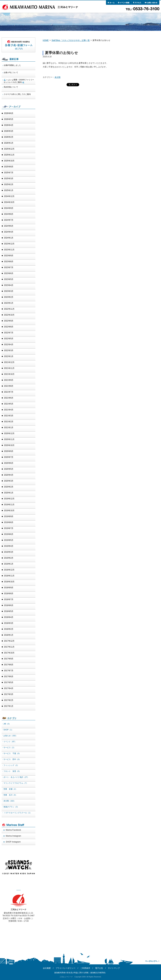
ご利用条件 (85, 968)
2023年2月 (9, 297)
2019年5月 (9, 540)
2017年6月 (9, 676)
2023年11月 (9, 250)
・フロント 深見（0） (11, 771)
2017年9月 (9, 659)
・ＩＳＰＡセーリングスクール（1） (17, 813)
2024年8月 (9, 214)
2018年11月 (9, 576)
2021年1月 (9, 428)
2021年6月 (9, 398)
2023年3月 (9, 291)
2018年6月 (9, 605)
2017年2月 (9, 700)
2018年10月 (9, 582)
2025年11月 (9, 155)
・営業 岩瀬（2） (9, 789)
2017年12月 (9, 641)
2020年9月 (9, 451)
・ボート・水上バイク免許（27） (15, 777)
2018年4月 (9, 617)
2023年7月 (9, 267)
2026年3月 (9, 131)
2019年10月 (9, 511)
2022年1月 (9, 356)
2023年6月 (9, 273)
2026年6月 (9, 113)
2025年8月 (9, 167)
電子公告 (99, 968)
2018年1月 (9, 635)
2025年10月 (9, 161)
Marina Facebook (13, 830)
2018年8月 (9, 594)
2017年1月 (9, 706)
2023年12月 (9, 244)
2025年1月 (9, 190)
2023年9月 (9, 256)
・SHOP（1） (7, 730)
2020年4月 (9, 475)
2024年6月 (9, 226)
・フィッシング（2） (10, 765)
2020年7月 (9, 457)
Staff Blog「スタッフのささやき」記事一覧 (71, 40)
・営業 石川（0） (9, 795)
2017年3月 (9, 694)
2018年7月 (9, 599)
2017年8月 (9, 665)
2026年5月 (9, 119)
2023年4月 (9, 285)
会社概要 (47, 968)
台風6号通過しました (12, 65)
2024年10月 (9, 202)
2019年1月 (9, 564)
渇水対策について (11, 87)
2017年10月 (9, 653)
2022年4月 (9, 345)
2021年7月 (9, 392)
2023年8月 (9, 262)
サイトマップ (114, 968)
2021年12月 (9, 362)
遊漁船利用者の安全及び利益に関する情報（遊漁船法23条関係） (80, 973)
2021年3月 (9, 416)
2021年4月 (9, 410)
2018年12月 (9, 570)
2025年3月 (9, 179)
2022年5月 (9, 339)
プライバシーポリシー (66, 968)
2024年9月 (9, 208)
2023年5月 (9, 279)
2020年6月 (9, 463)
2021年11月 (9, 368)
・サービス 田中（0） (11, 759)
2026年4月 (9, 125)
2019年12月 (9, 499)
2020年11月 (9, 439)
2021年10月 (9, 374)
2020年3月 (9, 481)
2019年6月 (9, 534)
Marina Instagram (13, 836)
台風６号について (11, 72)
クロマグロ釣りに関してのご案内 (17, 94)
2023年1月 (9, 303)
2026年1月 (9, 143)
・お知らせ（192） (9, 736)
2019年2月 (9, 558)
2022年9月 (9, 321)
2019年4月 (9, 546)
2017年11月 (9, 647)
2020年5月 (9, 469)
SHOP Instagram (13, 842)
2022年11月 (9, 309)
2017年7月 (9, 671)
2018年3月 (9, 623)
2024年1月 (9, 238)
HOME (46, 40)
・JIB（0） (6, 724)
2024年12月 (9, 196)
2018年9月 (9, 588)
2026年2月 (9, 137)
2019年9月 (9, 516)
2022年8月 (9, 327)
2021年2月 (9, 422)
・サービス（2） (8, 747)
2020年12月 (9, 433)
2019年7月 (9, 528)
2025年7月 (9, 173)
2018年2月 (9, 629)
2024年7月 (9, 220)
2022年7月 (9, 333)
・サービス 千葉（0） (11, 753)
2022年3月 (9, 350)
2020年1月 (9, 493)
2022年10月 (9, 315)
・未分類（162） (9, 801)
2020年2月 (9, 487)
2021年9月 (9, 380)
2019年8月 (9, 522)
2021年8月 (9, 386)
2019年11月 (9, 505)
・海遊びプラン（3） (10, 807)
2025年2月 (9, 184)
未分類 (57, 77)
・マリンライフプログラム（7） (15, 783)
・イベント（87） (9, 742)
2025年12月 (9, 149)
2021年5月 (9, 404)
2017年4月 (9, 688)
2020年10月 (9, 445)
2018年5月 (9, 611)
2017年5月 (9, 682)
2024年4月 (9, 232)
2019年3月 (9, 552)
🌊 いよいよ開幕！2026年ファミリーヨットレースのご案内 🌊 (19, 81)
